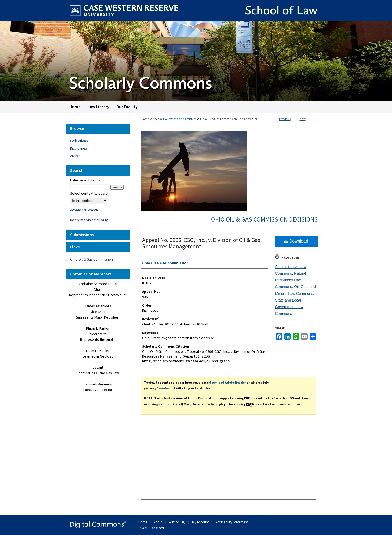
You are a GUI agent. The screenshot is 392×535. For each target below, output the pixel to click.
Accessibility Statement (232, 522)
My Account (201, 522)
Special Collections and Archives (175, 119)
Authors (76, 156)
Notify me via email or (91, 220)
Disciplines (79, 148)
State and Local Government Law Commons (289, 307)
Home (145, 119)
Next (303, 119)
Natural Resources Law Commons (291, 280)
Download (296, 241)
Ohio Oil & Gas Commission (91, 260)
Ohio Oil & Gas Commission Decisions (225, 119)
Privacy (143, 528)
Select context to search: (90, 194)
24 (256, 119)
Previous (285, 119)
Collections (79, 141)
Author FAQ (178, 522)
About (158, 522)
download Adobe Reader (228, 383)
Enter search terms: (86, 180)
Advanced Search (84, 210)
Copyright (158, 528)
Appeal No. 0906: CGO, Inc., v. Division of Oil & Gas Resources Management (201, 243)
